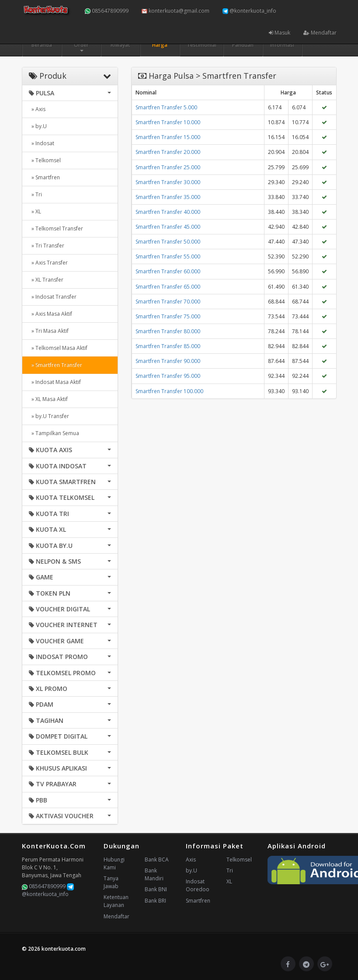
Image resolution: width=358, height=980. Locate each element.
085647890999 (107, 11)
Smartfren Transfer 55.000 (168, 256)
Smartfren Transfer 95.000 (168, 376)
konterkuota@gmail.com (176, 11)
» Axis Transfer (48, 263)
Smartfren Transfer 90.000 (168, 361)
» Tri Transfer (47, 246)
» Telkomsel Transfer (56, 228)
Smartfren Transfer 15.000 (168, 137)
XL (229, 881)
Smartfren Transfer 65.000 (168, 287)
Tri (230, 870)
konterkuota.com (64, 949)
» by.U (38, 126)
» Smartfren (44, 177)
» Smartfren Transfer (56, 365)
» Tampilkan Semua (54, 433)
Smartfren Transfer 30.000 (168, 182)
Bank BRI (155, 901)
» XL (35, 211)
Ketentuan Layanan (116, 901)
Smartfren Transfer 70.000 (168, 302)
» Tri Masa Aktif (49, 331)
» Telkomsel (45, 160)
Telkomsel (239, 860)
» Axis (37, 109)
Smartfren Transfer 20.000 (168, 152)
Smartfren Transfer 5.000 (166, 107)
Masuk (280, 33)
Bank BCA (157, 860)
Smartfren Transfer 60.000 (168, 271)
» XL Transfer (46, 280)
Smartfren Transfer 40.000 (168, 212)
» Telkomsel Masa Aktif (58, 348)
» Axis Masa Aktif (50, 314)
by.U (191, 870)
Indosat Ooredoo (198, 885)
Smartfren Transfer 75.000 (168, 316)
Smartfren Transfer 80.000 (168, 331)
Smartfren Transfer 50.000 (168, 242)
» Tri (35, 194)
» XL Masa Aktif (48, 399)
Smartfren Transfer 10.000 (168, 122)
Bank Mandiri (154, 874)
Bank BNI (156, 889)
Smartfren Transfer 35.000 (168, 197)
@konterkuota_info (249, 11)
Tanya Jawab (111, 882)
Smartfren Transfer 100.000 (169, 391)
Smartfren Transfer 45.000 (168, 227)
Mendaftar (320, 33)
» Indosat (42, 143)
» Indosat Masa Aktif (55, 382)
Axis (191, 860)
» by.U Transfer (49, 416)
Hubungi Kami (114, 863)
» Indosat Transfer (53, 297)
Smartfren (198, 901)
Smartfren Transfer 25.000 (168, 167)
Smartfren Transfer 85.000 (168, 346)
